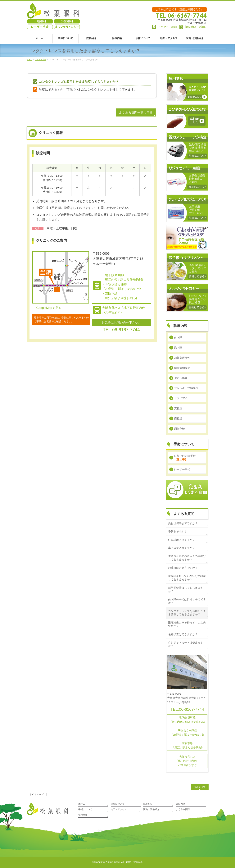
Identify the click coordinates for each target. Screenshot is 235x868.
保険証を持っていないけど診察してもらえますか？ (187, 578)
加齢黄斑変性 (182, 358)
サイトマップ (37, 794)
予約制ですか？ (178, 532)
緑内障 (178, 348)
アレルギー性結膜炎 (186, 388)
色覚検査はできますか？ (183, 634)
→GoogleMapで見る (47, 308)
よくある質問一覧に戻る (136, 113)
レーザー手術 (182, 469)
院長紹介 (148, 804)
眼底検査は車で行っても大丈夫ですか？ (187, 624)
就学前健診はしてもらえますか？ (186, 589)
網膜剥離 (179, 429)
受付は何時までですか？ (183, 523)
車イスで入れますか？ (182, 548)
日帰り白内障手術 (185, 458)
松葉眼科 (116, 862)
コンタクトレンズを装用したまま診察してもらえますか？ (187, 613)
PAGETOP (200, 787)
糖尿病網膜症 (182, 368)
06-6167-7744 (191, 709)
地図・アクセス (119, 809)
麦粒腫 (178, 408)
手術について (85, 809)
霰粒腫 (178, 418)
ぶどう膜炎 (181, 378)
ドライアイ (181, 398)
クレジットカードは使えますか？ (186, 644)
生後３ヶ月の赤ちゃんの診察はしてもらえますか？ (187, 558)
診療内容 (180, 804)
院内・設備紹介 (151, 809)
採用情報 (83, 815)
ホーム (82, 804)
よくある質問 (184, 514)
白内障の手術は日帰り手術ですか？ (187, 601)
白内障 (178, 337)
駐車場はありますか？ (182, 540)
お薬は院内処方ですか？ (183, 568)
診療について (118, 804)
